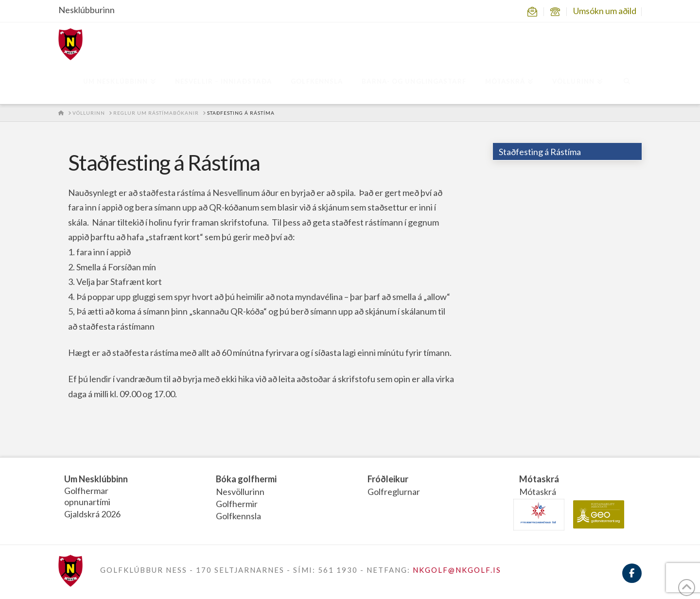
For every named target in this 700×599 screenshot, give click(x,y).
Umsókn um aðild (605, 11)
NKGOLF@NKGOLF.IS (457, 570)
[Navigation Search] (627, 82)
